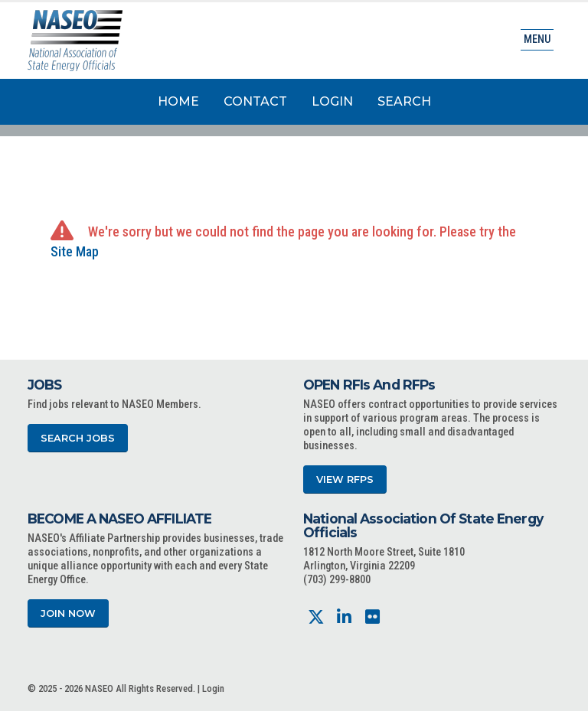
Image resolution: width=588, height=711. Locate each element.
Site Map (75, 251)
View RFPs (345, 479)
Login (332, 101)
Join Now (68, 613)
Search (404, 101)
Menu (537, 39)
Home (178, 101)
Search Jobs (78, 438)
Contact (255, 101)
